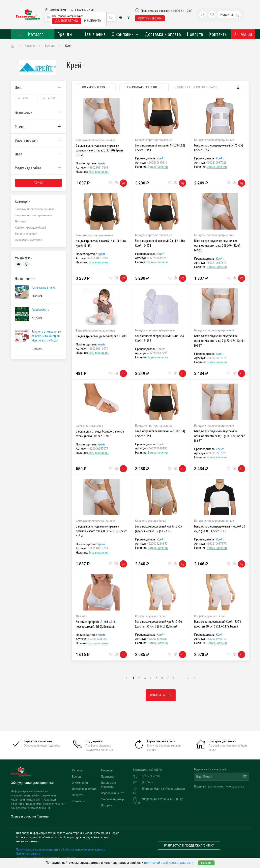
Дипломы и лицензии (108, 785)
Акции (243, 34)
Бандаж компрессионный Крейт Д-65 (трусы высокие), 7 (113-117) (159, 529)
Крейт (101, 163)
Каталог (33, 34)
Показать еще (161, 695)
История (106, 805)
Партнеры (107, 777)
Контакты (218, 34)
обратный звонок (150, 18)
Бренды (67, 34)
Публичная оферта (28, 854)
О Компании (80, 783)
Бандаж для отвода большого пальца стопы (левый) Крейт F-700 (100, 434)
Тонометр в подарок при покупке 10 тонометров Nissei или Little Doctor (46, 336)
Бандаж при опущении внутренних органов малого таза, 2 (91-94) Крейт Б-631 (218, 245)
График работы (41, 309)
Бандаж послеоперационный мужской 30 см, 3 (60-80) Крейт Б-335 (220, 529)
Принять (206, 863)
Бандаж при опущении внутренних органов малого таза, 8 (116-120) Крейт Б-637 (220, 436)
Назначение (95, 34)
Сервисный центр (113, 793)
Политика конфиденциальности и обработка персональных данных (60, 850)
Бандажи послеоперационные (35, 209)
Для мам (21, 221)
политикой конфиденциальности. (169, 863)
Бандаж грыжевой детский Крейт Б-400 (101, 336)
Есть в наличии (99, 172)
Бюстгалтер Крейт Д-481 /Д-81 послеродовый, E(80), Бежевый (96, 624)
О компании (125, 34)
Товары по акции (26, 234)
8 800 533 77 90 (84, 10)
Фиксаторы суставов (29, 240)
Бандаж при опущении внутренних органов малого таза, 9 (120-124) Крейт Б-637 (220, 341)
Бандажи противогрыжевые (33, 215)
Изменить (93, 21)
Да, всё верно (67, 21)
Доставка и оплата (163, 34)
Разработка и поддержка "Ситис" (189, 846)
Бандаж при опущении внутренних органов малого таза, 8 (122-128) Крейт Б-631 (101, 531)
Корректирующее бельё (30, 228)
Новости (195, 34)
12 (187, 678)
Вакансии (107, 770)
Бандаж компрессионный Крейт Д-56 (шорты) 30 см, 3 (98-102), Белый (159, 624)
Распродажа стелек (43, 288)
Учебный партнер (112, 799)
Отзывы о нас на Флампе (30, 816)
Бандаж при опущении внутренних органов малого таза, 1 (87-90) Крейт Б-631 (100, 150)
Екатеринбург (58, 10)
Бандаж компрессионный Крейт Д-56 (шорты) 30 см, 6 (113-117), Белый (218, 624)
